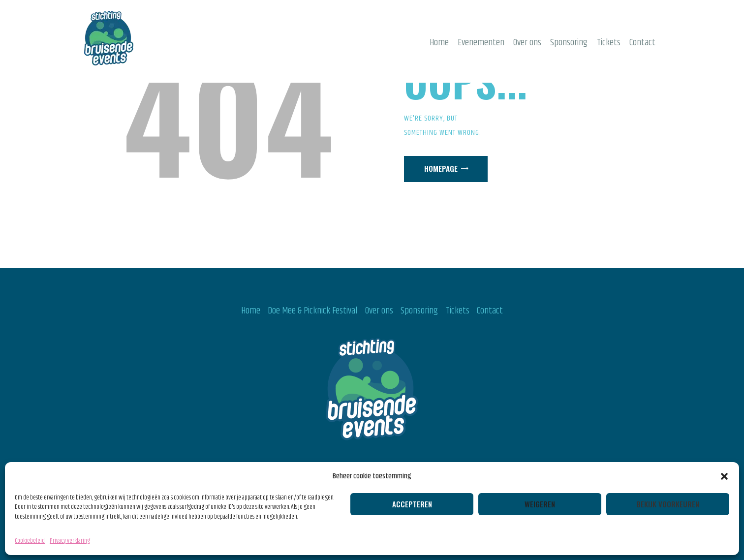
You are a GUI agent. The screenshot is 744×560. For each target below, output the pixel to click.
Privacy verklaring (70, 541)
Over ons (379, 311)
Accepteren (412, 504)
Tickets (458, 311)
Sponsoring (419, 311)
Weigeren (540, 504)
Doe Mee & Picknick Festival (312, 311)
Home (251, 311)
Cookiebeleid (30, 541)
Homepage (441, 168)
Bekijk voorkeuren (668, 504)
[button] (724, 476)
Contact (490, 311)
